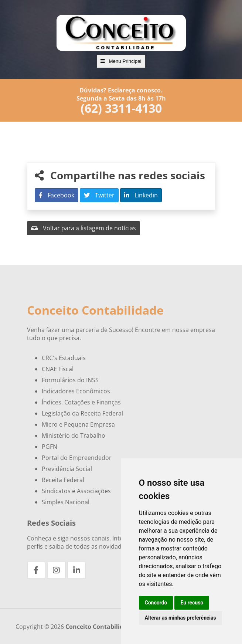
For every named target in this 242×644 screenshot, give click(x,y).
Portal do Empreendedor (77, 458)
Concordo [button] (156, 603)
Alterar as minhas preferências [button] (180, 618)
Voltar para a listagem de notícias (83, 228)
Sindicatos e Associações (76, 491)
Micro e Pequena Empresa (78, 424)
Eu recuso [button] (192, 603)
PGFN (50, 447)
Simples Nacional (66, 502)
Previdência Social (67, 469)
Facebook (57, 195)
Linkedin (141, 195)
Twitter (99, 195)
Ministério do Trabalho (74, 435)
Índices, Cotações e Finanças (81, 402)
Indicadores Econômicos (76, 391)
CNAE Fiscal (58, 369)
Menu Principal (121, 61)
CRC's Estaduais (64, 358)
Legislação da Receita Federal (82, 413)
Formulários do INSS (70, 380)
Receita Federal (63, 480)
